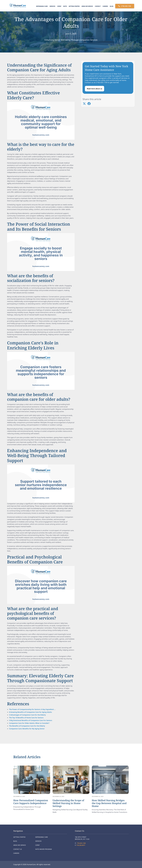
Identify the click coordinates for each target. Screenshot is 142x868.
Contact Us (18, 849)
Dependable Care (42, 6)
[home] (17, 6)
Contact (98, 6)
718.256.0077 (81, 845)
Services (52, 6)
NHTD (65, 6)
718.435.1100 (81, 843)
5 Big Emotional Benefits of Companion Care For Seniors (31, 720)
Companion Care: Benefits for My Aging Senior (27, 729)
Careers (105, 6)
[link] (32, 788)
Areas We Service (87, 6)
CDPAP (59, 6)
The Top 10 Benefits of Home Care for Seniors (26, 718)
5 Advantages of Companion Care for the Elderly (27, 715)
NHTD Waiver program (44, 849)
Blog (112, 6)
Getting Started (74, 6)
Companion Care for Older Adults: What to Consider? (29, 723)
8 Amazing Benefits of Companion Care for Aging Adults (30, 712)
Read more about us (95, 89)
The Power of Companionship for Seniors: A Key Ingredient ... (32, 709)
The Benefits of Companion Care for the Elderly (27, 726)
